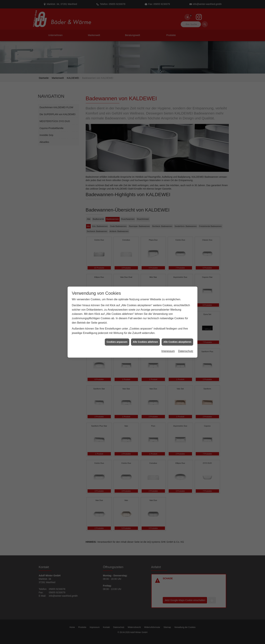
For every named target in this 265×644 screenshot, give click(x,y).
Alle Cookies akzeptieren (177, 99)
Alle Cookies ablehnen (145, 99)
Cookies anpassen (117, 99)
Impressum (168, 108)
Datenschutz (186, 108)
